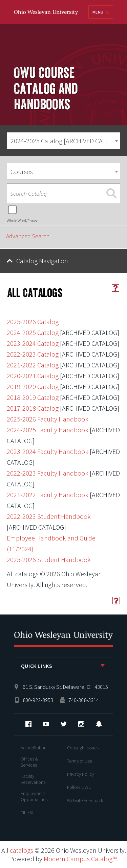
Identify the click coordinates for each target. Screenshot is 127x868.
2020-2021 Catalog (33, 376)
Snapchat (99, 724)
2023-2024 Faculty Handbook (48, 451)
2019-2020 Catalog (33, 387)
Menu (98, 12)
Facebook (28, 724)
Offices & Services (29, 762)
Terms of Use (80, 761)
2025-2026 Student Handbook (49, 560)
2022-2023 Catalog (33, 354)
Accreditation (34, 748)
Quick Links (37, 666)
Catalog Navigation (42, 261)
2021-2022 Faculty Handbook (48, 495)
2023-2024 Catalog (33, 343)
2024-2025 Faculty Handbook (48, 430)
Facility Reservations (33, 779)
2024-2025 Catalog (33, 332)
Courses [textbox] (22, 172)
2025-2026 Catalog (33, 322)
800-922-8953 (38, 700)
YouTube (46, 724)
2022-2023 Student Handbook (49, 516)
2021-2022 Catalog (33, 365)
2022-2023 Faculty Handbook (48, 473)
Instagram (81, 724)
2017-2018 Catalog (33, 408)
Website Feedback (85, 800)
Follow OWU (79, 787)
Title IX (27, 813)
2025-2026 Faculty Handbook (48, 419)
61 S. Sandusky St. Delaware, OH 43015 (65, 687)
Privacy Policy (80, 774)
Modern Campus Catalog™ (80, 859)
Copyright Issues (83, 748)
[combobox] (63, 141)
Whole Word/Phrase (23, 221)
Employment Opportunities (34, 796)
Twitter (64, 724)
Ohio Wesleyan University (46, 13)
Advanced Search (28, 236)
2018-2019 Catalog (33, 397)
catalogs (22, 850)
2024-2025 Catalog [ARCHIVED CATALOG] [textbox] (65, 141)
